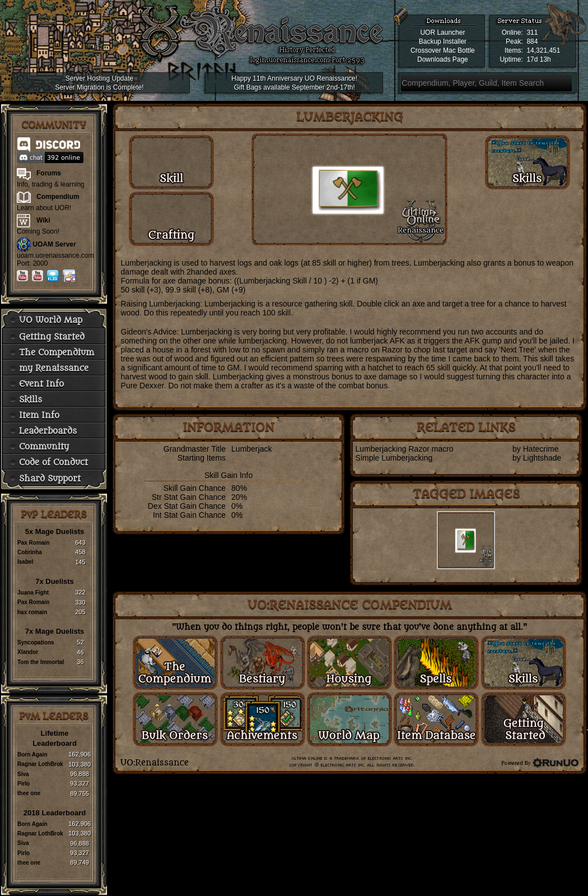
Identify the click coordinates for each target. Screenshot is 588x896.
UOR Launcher (442, 33)
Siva (23, 774)
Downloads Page (443, 59)
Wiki (43, 220)
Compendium (58, 197)
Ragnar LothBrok (40, 764)
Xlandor (28, 652)
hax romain (32, 612)
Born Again (32, 755)
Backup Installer (443, 41)
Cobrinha (30, 552)
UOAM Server (54, 244)
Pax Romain (33, 543)
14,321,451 (543, 50)
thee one (29, 793)
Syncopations (36, 642)
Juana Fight (33, 593)
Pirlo (24, 784)
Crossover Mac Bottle (443, 50)
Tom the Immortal (41, 662)
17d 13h (538, 59)
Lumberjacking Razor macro (405, 449)
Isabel (25, 562)
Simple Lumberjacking (394, 458)
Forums (49, 173)
